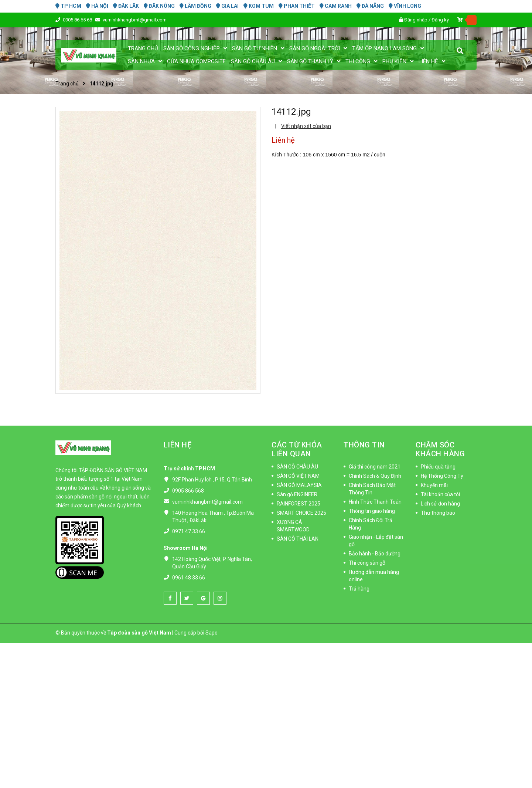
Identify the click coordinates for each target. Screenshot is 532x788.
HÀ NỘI (97, 6)
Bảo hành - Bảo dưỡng (375, 554)
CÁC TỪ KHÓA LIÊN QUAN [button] (297, 449)
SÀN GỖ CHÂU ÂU (297, 467)
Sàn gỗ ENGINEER (297, 494)
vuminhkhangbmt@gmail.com (135, 20)
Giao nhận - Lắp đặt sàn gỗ (376, 541)
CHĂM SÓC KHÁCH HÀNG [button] (440, 449)
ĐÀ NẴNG (370, 6)
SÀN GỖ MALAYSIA (299, 485)
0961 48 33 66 (189, 578)
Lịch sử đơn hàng (440, 504)
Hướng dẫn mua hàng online (374, 576)
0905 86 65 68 (78, 20)
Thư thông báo (438, 513)
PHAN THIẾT (297, 6)
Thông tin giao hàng (372, 511)
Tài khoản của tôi (440, 494)
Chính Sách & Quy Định (375, 476)
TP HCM (68, 6)
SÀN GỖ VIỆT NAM (298, 476)
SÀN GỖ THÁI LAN (298, 539)
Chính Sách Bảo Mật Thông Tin (372, 489)
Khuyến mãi (434, 485)
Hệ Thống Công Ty (442, 476)
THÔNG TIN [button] (364, 445)
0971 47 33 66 (189, 531)
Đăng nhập (416, 20)
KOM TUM (259, 6)
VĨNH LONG (405, 6)
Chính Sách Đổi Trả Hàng (371, 524)
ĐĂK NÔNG (159, 6)
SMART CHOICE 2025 (301, 513)
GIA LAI (227, 6)
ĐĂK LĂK (126, 6)
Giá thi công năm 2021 (375, 467)
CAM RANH (336, 6)
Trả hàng (359, 589)
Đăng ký (440, 20)
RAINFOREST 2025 (299, 504)
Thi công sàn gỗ (367, 563)
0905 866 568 (188, 491)
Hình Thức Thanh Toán (375, 502)
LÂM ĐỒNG (195, 6)
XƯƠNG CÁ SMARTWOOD (293, 526)
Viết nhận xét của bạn (306, 126)
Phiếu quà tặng (438, 467)
